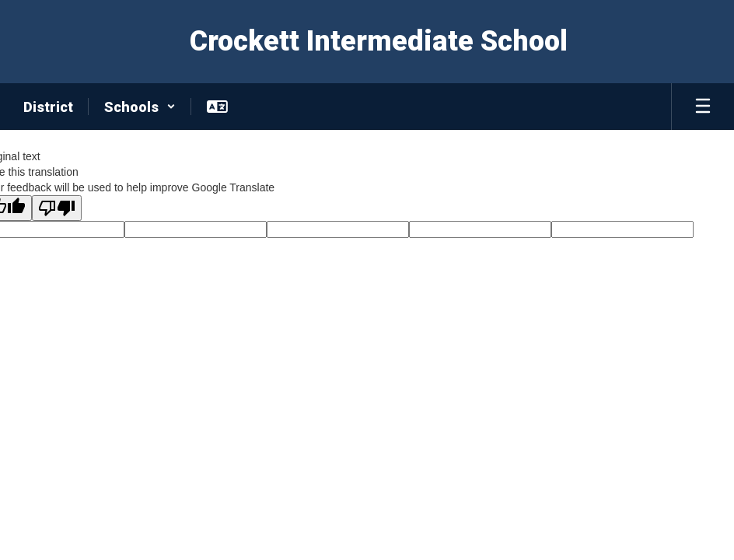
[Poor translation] (57, 208)
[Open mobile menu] (703, 107)
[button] (140, 107)
